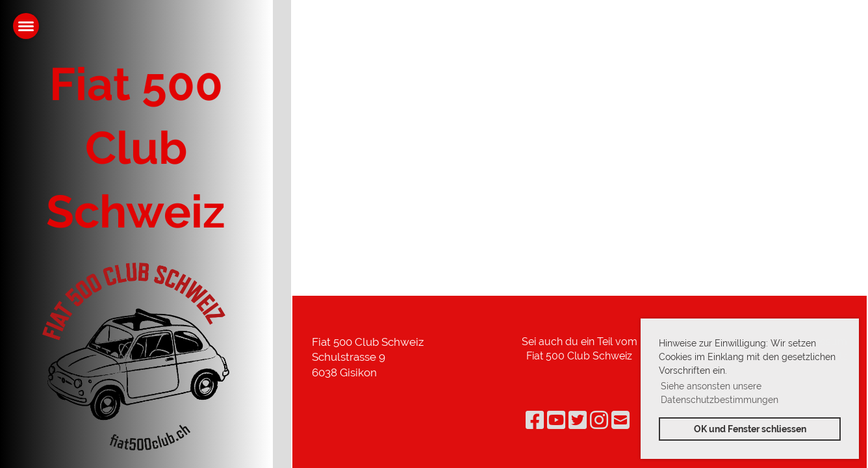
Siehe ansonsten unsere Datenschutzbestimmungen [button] (720, 393)
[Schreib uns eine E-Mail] (620, 420)
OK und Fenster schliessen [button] (750, 429)
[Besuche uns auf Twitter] (578, 420)
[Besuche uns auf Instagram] (599, 420)
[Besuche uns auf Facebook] (535, 420)
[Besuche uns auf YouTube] (556, 420)
